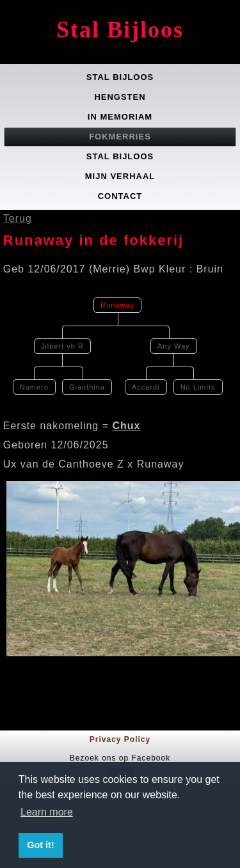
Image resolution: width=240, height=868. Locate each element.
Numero (34, 387)
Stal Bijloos (120, 29)
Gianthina (87, 387)
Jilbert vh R (62, 346)
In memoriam (120, 117)
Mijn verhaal (120, 176)
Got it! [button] (40, 845)
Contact (120, 196)
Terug (18, 218)
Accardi (146, 387)
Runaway (117, 305)
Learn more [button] (47, 812)
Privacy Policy (120, 739)
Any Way (174, 346)
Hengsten (120, 97)
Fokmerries (120, 137)
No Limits (198, 387)
